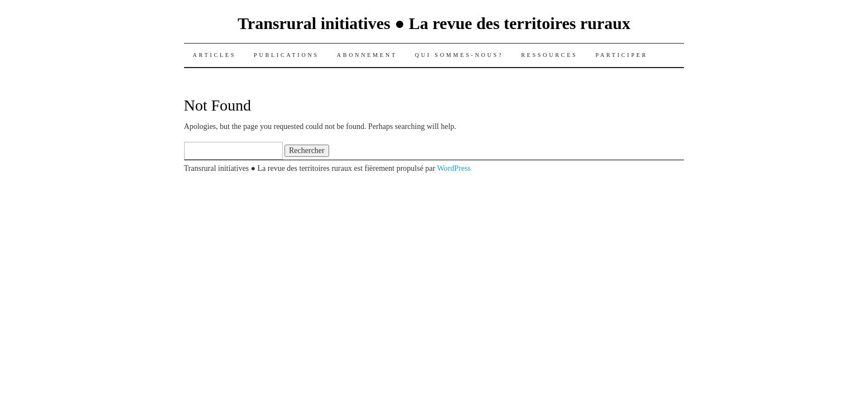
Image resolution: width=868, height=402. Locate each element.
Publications (286, 55)
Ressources (549, 55)
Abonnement (367, 55)
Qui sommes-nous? (459, 55)
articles (215, 55)
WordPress (454, 168)
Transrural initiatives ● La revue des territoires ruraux (434, 23)
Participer (621, 55)
